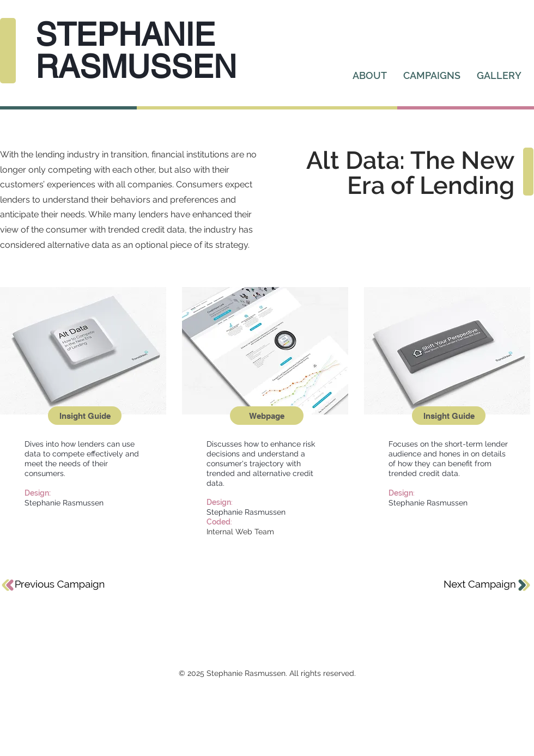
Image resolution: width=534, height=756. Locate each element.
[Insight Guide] (85, 416)
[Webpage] (267, 416)
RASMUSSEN (136, 66)
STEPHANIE (125, 34)
